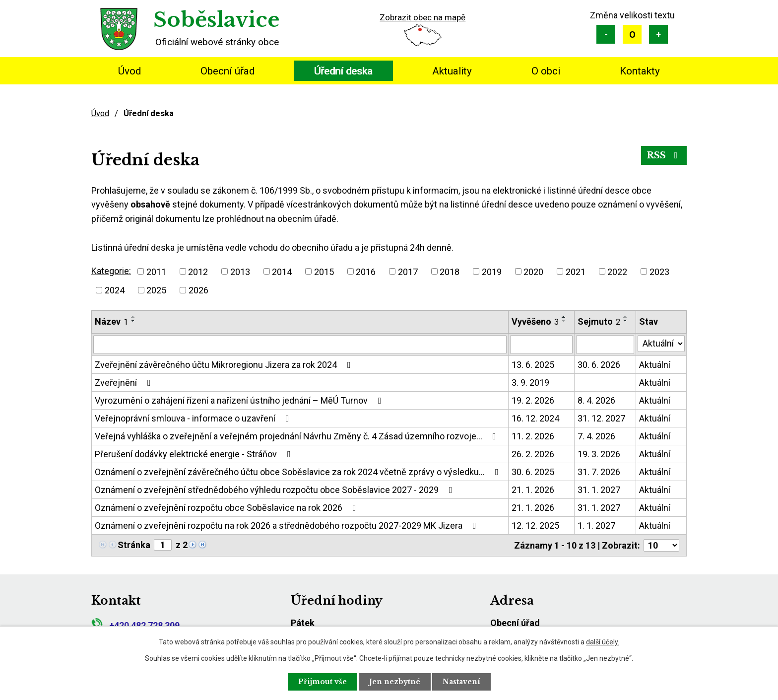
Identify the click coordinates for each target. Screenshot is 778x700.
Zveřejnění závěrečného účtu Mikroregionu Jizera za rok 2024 (225, 365)
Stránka (134, 545)
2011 (156, 271)
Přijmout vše (323, 682)
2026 (198, 290)
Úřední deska (343, 71)
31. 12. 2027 (601, 418)
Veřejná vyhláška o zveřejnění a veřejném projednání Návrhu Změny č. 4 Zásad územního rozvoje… (297, 436)
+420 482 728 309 (135, 625)
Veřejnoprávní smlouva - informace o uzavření (194, 418)
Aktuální (655, 365)
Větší (658, 34)
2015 (324, 271)
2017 (408, 271)
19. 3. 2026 (599, 454)
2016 (366, 271)
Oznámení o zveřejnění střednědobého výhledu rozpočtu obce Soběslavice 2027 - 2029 (276, 490)
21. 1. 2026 (533, 490)
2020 (533, 271)
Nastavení (461, 682)
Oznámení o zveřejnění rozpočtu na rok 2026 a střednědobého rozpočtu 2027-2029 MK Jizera (288, 525)
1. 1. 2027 (596, 525)
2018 (450, 271)
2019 (492, 271)
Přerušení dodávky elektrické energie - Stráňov (195, 454)
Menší (606, 34)
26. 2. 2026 (533, 454)
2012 (198, 271)
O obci (546, 71)
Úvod (130, 71)
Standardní (632, 34)
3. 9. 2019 (530, 383)
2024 (115, 290)
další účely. (603, 642)
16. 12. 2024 (535, 418)
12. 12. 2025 (535, 525)
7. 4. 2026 (596, 436)
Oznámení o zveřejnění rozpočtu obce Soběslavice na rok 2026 (227, 508)
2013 (240, 271)
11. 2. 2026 (533, 436)
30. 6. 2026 (599, 365)
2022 (617, 271)
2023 (659, 271)
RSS (664, 155)
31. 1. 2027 (599, 490)
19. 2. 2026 (533, 400)
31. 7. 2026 (599, 472)
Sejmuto (599, 321)
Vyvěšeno (535, 321)
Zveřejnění (125, 383)
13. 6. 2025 (533, 365)
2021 (576, 271)
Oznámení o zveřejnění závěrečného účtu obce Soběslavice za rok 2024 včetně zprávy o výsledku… (299, 472)
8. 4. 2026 (596, 400)
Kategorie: (111, 271)
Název (111, 321)
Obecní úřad (227, 71)
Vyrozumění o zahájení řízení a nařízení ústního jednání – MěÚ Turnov (240, 400)
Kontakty (640, 71)
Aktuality (452, 71)
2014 (282, 271)
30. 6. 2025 (533, 472)
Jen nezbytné (395, 682)
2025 (156, 290)
